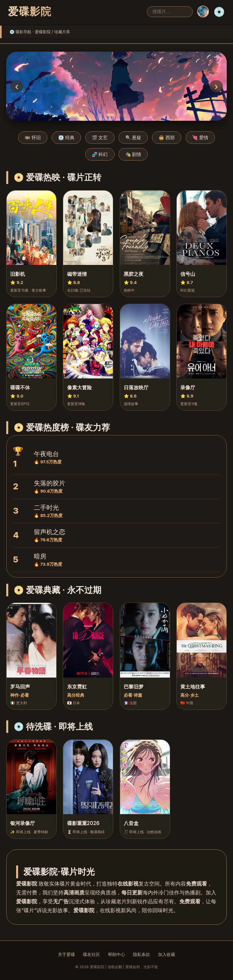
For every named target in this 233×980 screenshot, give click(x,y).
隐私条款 (142, 954)
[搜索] (170, 12)
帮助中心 (116, 954)
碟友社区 (91, 954)
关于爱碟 (66, 954)
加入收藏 (167, 954)
